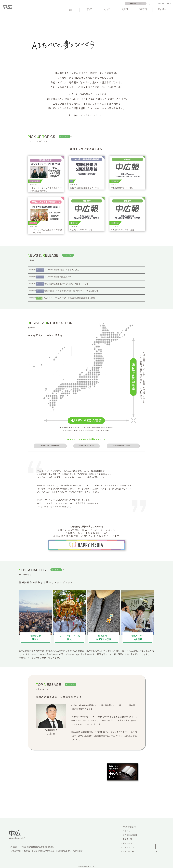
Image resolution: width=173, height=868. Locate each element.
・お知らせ (126, 831)
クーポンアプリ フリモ (86, 446)
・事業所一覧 (126, 839)
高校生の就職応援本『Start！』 (123, 446)
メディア (89, 10)
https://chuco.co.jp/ (17, 838)
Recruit (135, 3)
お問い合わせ (161, 10)
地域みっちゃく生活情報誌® (50, 446)
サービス (107, 10)
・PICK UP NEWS (128, 827)
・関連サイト (126, 843)
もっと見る (64, 136)
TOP (70, 10)
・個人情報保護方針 (129, 835)
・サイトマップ (128, 848)
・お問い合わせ (127, 852)
